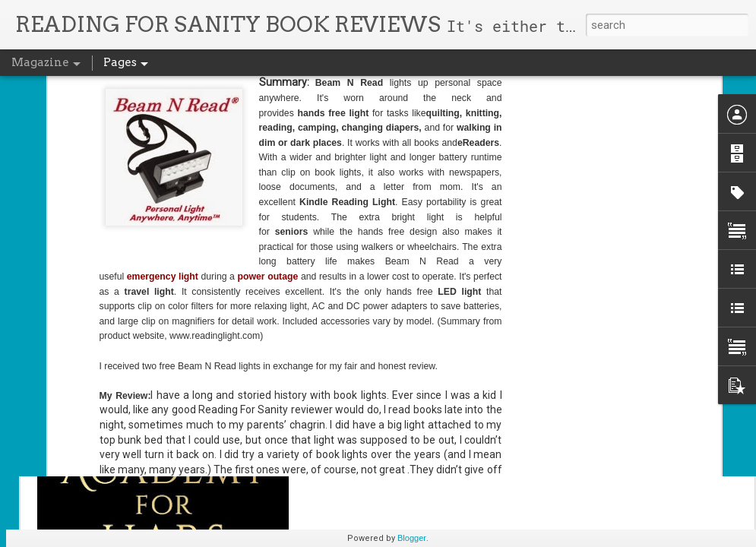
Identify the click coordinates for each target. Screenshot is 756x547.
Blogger (412, 538)
